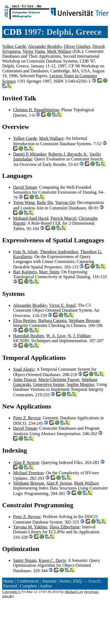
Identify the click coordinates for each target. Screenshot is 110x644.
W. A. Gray (56, 336)
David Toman (25, 187)
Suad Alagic (24, 369)
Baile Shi (45, 202)
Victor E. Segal (62, 305)
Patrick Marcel (63, 218)
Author (46, 586)
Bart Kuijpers (25, 272)
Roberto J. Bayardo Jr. (68, 154)
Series (65, 581)
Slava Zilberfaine (65, 527)
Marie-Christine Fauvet (59, 380)
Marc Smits (49, 272)
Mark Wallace (59, 51)
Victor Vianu (34, 51)
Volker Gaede (14, 46)
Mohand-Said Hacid (31, 218)
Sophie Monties (80, 384)
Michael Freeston (28, 473)
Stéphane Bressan (84, 321)
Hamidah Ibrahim (29, 336)
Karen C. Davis (52, 560)
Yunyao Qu (65, 202)
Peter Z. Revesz (27, 418)
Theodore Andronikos (59, 252)
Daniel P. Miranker (30, 154)
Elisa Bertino (25, 321)
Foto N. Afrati (25, 252)
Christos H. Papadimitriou (36, 110)
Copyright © (11, 592)
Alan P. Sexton (26, 462)
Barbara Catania (52, 321)
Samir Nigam (25, 560)
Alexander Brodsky (45, 46)
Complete (28, 586)
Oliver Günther (77, 46)
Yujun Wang (24, 202)
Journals (49, 581)
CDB (13, 32)
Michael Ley (74, 592)
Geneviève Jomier (49, 384)
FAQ (77, 581)
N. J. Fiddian (79, 336)
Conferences (28, 581)
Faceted (10, 586)
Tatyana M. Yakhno (30, 527)
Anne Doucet (25, 380)
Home (9, 581)
